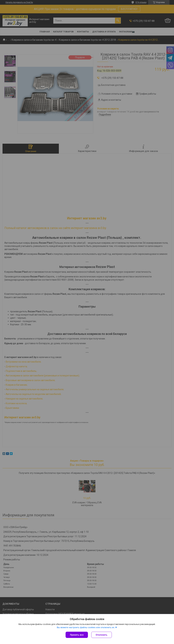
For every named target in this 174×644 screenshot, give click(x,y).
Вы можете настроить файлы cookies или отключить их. (86, 627)
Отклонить (101, 635)
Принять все (77, 635)
